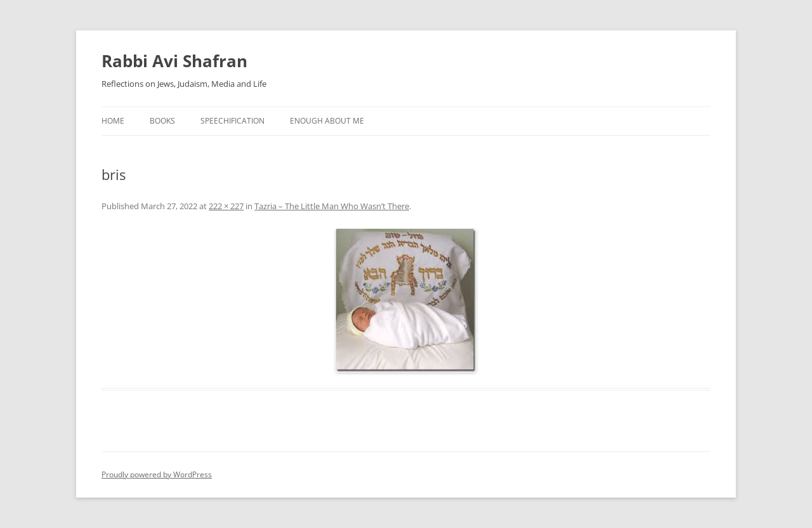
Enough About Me (327, 121)
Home (113, 121)
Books (162, 121)
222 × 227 (226, 206)
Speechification (232, 121)
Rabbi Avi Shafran (174, 61)
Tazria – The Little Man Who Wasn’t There (332, 206)
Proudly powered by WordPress (157, 474)
